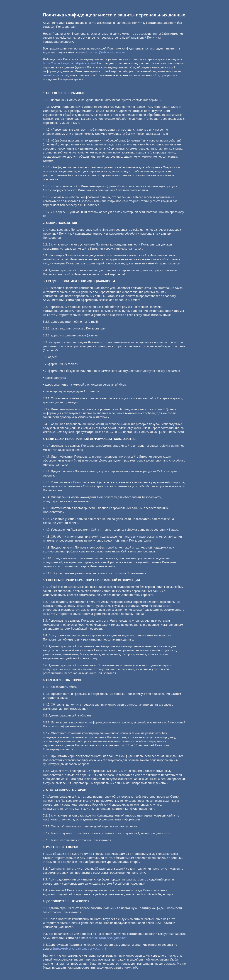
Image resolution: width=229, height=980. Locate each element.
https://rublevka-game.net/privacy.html (69, 63)
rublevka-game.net (56, 75)
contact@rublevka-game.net (108, 52)
